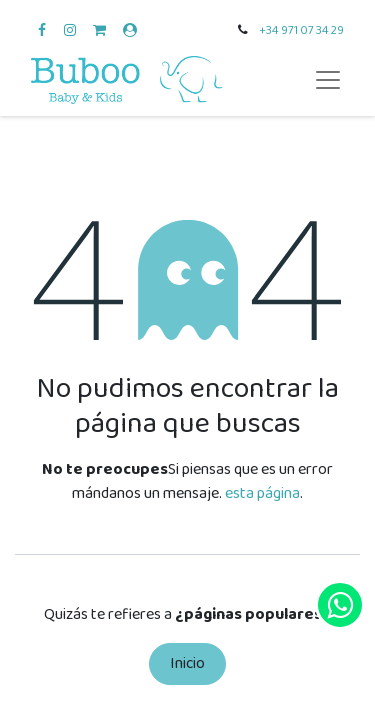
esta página (262, 493)
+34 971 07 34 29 (301, 30)
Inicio (187, 663)
